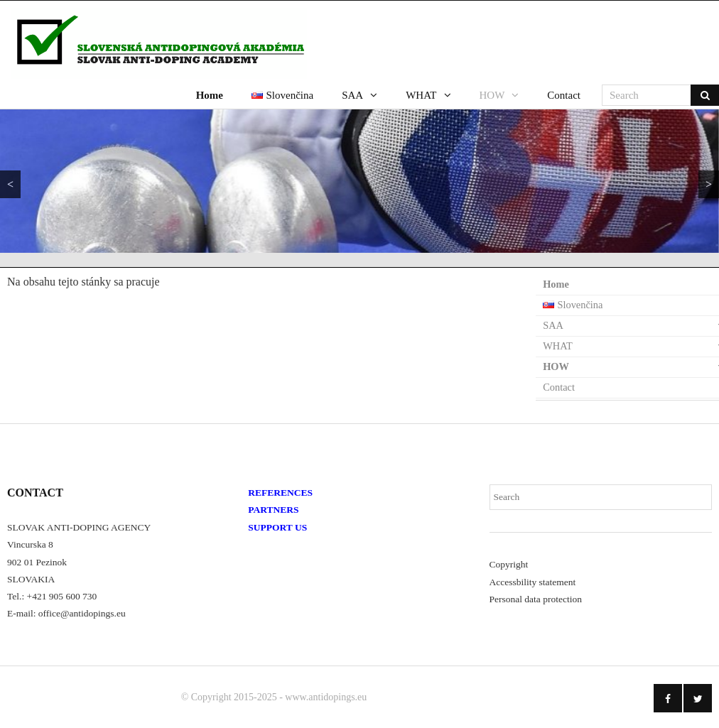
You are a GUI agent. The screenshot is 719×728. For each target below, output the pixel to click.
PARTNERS (273, 510)
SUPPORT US (277, 527)
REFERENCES (280, 493)
